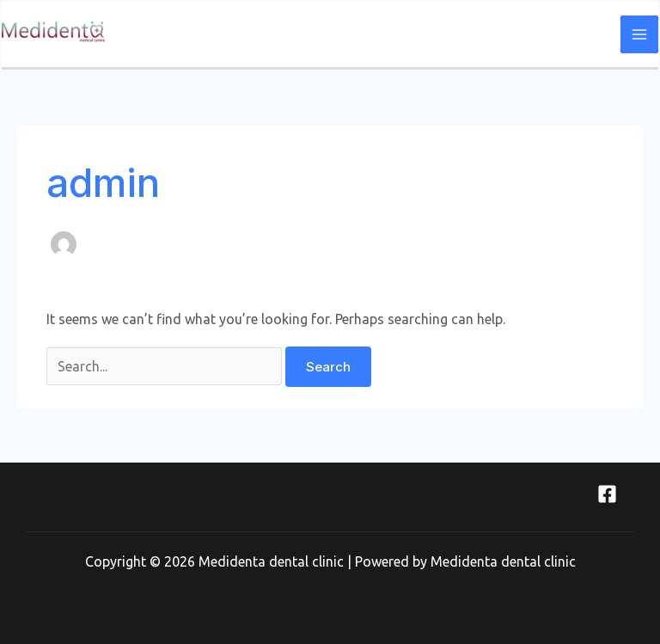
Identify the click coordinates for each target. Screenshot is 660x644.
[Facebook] (607, 494)
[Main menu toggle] (639, 34)
